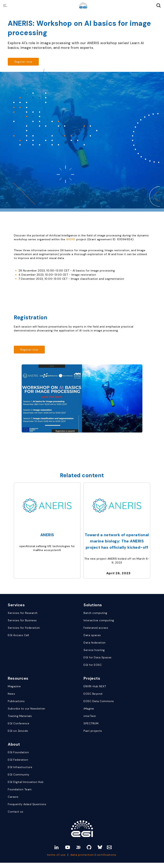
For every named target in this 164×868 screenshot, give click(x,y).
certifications (107, 855)
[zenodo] (78, 847)
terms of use (56, 855)
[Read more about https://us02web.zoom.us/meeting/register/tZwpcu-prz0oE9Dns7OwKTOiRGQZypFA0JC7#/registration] (23, 62)
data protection (82, 855)
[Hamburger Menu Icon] (5, 6)
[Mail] (109, 847)
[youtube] (68, 847)
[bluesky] (100, 847)
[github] (89, 847)
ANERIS (71, 239)
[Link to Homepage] (82, 829)
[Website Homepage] (83, 6)
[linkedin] (56, 847)
